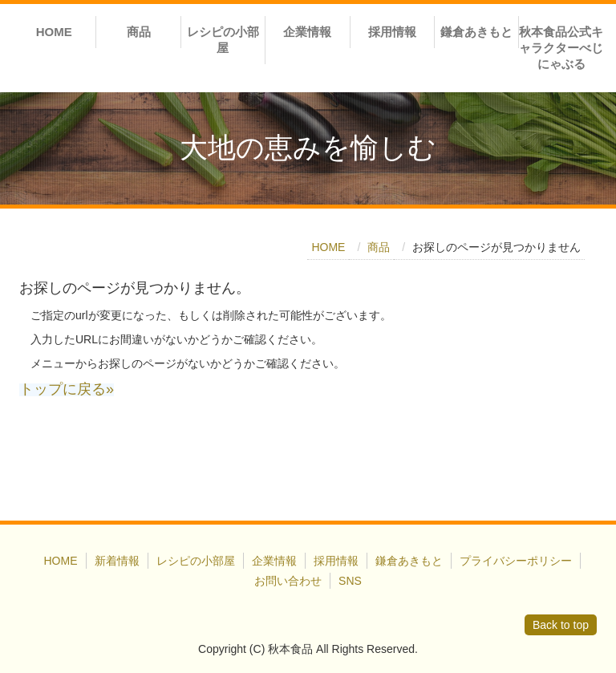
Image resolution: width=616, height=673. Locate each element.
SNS (350, 581)
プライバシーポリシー (516, 561)
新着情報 (117, 561)
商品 (139, 32)
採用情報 (392, 32)
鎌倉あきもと (476, 32)
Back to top (561, 625)
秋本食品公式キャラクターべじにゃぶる (561, 48)
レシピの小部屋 (223, 40)
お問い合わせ (288, 581)
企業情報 (307, 32)
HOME (54, 32)
